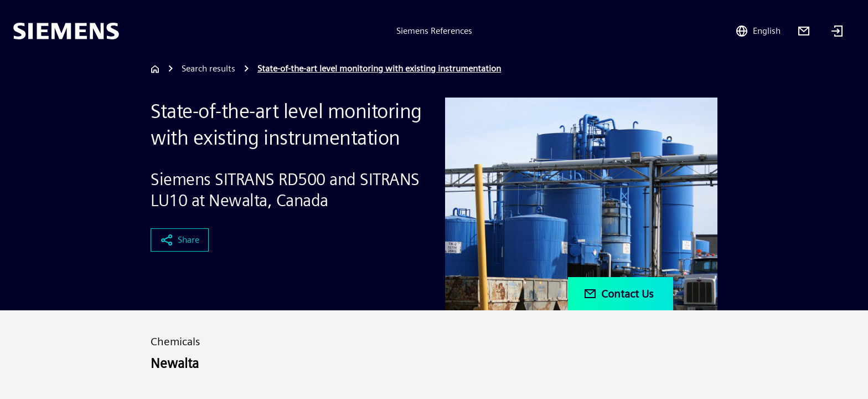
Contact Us (618, 294)
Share (180, 240)
